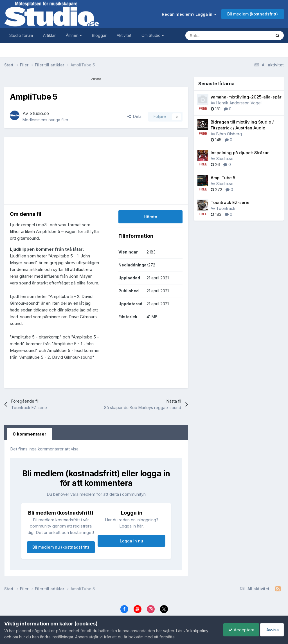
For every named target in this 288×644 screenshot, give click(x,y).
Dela (134, 116)
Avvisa (271, 630)
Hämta (150, 217)
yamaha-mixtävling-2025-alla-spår (246, 97)
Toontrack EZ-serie (230, 203)
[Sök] (223, 35)
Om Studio (153, 35)
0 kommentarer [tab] (30, 434)
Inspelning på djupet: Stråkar (240, 153)
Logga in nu (131, 541)
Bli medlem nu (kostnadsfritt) (61, 547)
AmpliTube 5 (223, 178)
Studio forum (21, 35)
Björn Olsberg (229, 134)
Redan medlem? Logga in (189, 14)
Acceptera (238, 630)
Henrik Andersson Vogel (239, 103)
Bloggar (99, 35)
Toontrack (226, 208)
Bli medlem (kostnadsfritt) (253, 14)
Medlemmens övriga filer (45, 120)
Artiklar (49, 35)
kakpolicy (199, 631)
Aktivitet (124, 35)
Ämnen (74, 35)
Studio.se (39, 113)
